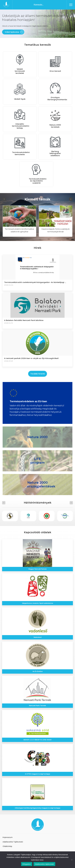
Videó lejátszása (12, 32)
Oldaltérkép (7, 846)
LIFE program (37, 461)
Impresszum (8, 837)
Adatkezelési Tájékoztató (13, 842)
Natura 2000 (37, 437)
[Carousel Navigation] (37, 199)
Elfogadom (27, 864)
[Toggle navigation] (71, 5)
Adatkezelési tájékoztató (44, 864)
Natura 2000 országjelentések (41, 484)
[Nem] (72, 860)
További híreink (38, 374)
